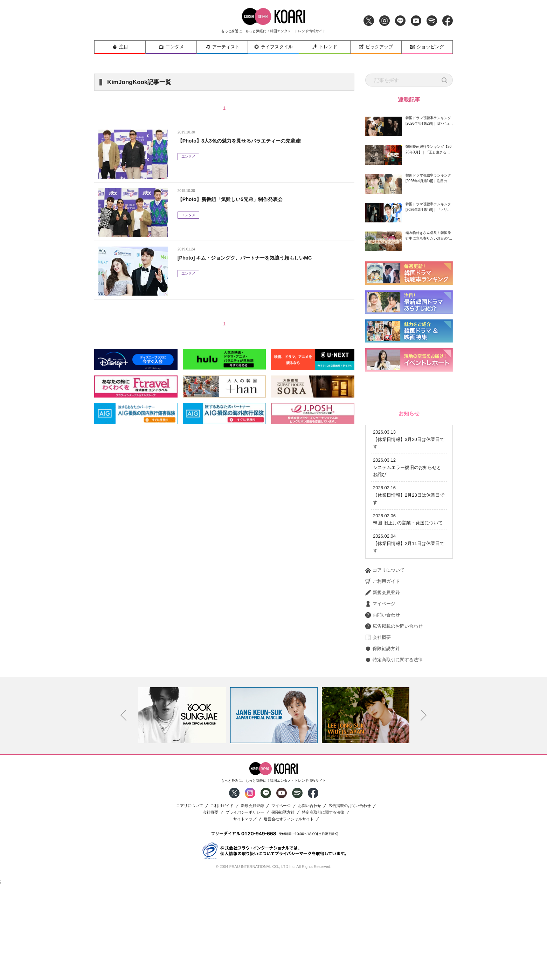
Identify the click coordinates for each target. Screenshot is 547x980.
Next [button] (424, 809)
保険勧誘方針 (383, 743)
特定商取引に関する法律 (394, 754)
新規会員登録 (383, 686)
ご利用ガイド (383, 675)
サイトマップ (245, 913)
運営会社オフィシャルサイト (289, 913)
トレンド (325, 47)
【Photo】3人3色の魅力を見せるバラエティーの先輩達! (248, 141)
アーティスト (222, 47)
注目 (120, 47)
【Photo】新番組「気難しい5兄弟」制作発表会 (237, 199)
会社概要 (378, 731)
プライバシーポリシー (245, 906)
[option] (182, 809)
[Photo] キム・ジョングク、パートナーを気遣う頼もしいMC (254, 258)
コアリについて (385, 664)
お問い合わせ (383, 709)
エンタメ (171, 47)
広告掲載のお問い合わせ (394, 720)
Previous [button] (124, 809)
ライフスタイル (273, 47)
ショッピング (427, 47)
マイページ (380, 698)
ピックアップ (376, 47)
